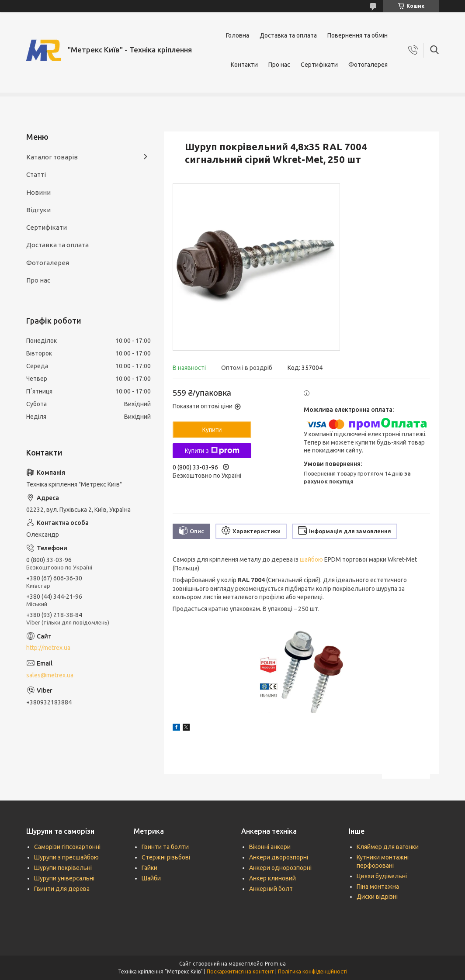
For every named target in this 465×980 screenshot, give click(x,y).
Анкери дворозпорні (279, 857)
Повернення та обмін (357, 35)
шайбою (311, 559)
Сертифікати (319, 65)
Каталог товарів (52, 157)
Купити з (212, 451)
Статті (36, 174)
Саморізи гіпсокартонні (67, 847)
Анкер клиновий (272, 878)
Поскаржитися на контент (240, 971)
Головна (238, 35)
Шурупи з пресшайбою (66, 857)
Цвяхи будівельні (382, 876)
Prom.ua (275, 964)
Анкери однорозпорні (280, 868)
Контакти (244, 65)
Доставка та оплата (288, 35)
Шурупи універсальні (64, 878)
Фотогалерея (368, 65)
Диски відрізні (377, 897)
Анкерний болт (271, 889)
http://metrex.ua (48, 648)
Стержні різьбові (166, 857)
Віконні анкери (270, 847)
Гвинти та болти (165, 847)
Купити (212, 430)
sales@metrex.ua (50, 675)
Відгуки (38, 210)
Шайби (151, 878)
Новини (38, 192)
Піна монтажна (378, 887)
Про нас (279, 65)
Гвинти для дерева (62, 889)
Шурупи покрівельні (63, 868)
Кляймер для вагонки (388, 847)
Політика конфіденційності (313, 971)
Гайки (149, 868)
